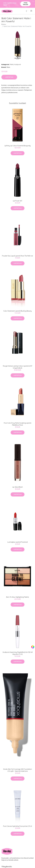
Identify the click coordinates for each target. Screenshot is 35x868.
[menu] (31, 11)
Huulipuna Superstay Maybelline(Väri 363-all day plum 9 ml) (18, 653)
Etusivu (4, 24)
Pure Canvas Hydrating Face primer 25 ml (17, 826)
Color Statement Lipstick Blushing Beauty (17, 311)
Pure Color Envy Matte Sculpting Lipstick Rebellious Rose (18, 424)
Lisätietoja (9, 77)
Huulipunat (17, 64)
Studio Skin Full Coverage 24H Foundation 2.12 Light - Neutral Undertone (18, 770)
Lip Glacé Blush (18, 487)
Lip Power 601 (17, 201)
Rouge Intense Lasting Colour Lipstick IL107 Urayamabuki (17, 367)
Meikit (12, 64)
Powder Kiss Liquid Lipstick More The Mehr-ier (17, 256)
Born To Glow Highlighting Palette (18, 597)
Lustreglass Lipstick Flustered (17, 542)
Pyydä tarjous (26, 4)
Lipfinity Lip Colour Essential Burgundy (18, 146)
